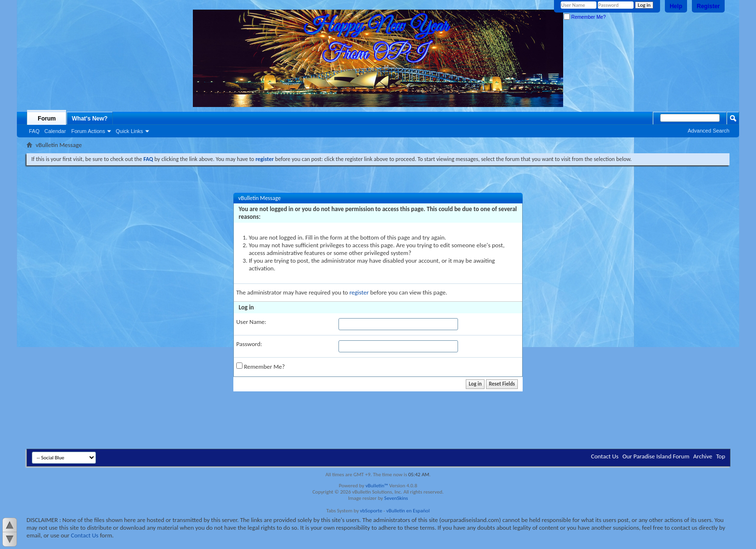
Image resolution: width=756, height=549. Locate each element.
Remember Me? (585, 17)
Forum (47, 119)
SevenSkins (396, 498)
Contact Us (605, 456)
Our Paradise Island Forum (656, 456)
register (359, 292)
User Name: (251, 322)
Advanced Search (709, 131)
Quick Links (129, 131)
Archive (703, 456)
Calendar (55, 131)
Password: (249, 344)
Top (721, 456)
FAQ (34, 131)
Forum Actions (88, 131)
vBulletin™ (377, 486)
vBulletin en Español (408, 511)
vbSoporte (371, 511)
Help (676, 6)
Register (708, 6)
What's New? (90, 119)
